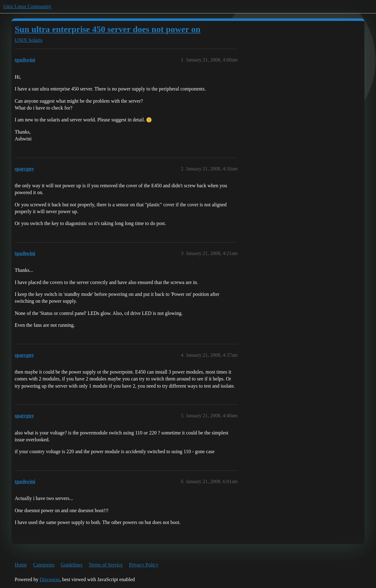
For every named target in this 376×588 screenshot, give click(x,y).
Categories (44, 565)
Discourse (50, 579)
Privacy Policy (144, 565)
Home (21, 565)
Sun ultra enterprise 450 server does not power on (108, 29)
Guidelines (72, 565)
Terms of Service (106, 565)
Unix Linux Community (27, 6)
